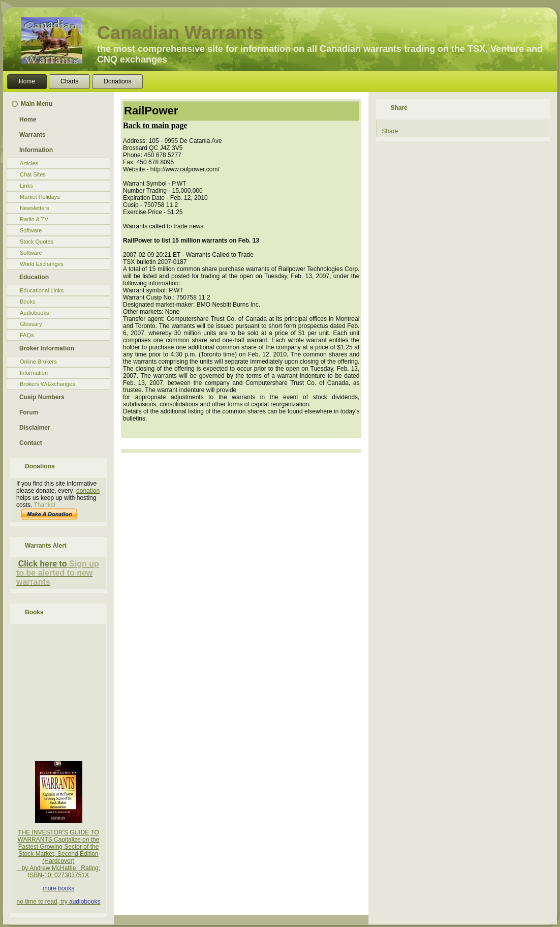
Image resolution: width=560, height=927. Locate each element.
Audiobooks (35, 313)
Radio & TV (34, 219)
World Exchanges (42, 264)
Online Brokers (38, 362)
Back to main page (155, 125)
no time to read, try (43, 902)
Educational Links (42, 290)
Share (390, 131)
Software (31, 230)
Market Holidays (40, 197)
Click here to (43, 564)
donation (88, 491)
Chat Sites (33, 174)
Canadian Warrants (180, 33)
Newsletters (34, 208)
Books (28, 302)
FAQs (27, 335)
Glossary (31, 324)
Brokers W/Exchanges (48, 384)
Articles (29, 163)
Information (34, 373)
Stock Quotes (37, 242)
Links (26, 186)
